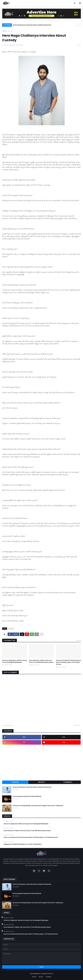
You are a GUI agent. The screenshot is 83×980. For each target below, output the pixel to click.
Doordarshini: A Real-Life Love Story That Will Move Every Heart (41, 661)
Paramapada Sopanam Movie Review (27, 796)
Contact (48, 977)
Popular (15, 782)
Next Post (77, 725)
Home (4, 31)
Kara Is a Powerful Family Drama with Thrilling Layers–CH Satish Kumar (68, 662)
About (41, 977)
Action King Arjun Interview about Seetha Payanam (32, 25)
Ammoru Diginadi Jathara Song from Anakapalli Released (14, 661)
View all (78, 640)
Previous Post (8, 725)
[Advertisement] (41, 763)
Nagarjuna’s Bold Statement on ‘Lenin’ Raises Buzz (23, 844)
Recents (41, 782)
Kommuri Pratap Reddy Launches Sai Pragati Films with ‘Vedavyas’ (38, 806)
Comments (68, 782)
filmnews (11, 31)
